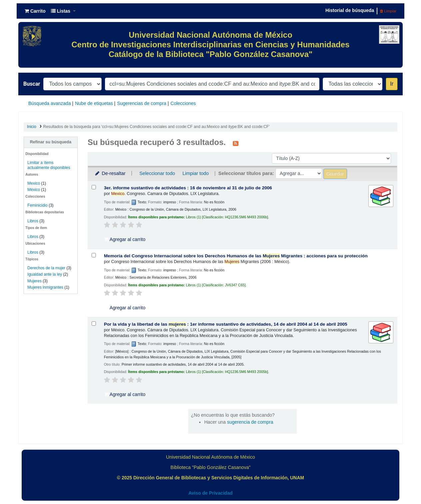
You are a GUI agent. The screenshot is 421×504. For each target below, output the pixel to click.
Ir (392, 84)
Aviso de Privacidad (211, 493)
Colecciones (183, 103)
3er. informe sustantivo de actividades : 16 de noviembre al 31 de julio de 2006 (188, 188)
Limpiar (388, 11)
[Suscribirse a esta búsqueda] (236, 143)
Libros (33, 221)
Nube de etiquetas (94, 103)
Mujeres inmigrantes (45, 287)
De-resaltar (110, 173)
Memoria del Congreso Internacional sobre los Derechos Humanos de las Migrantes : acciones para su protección (236, 256)
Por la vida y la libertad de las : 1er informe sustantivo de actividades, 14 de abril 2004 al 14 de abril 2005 (226, 324)
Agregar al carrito (125, 239)
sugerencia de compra (250, 422)
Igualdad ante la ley (45, 274)
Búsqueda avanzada (50, 103)
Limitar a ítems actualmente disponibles (49, 165)
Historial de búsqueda (350, 10)
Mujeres (34, 281)
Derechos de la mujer (46, 268)
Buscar (32, 84)
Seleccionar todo (157, 173)
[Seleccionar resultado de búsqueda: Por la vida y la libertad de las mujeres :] (94, 323)
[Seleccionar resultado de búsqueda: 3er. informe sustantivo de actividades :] (94, 187)
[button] (35, 11)
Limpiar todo (196, 173)
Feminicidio (38, 205)
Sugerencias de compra (142, 103)
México (34, 190)
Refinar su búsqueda (51, 142)
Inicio (32, 127)
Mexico (34, 183)
